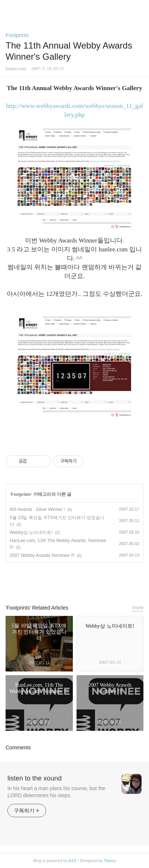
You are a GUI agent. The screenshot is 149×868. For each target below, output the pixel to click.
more (138, 608)
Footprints (17, 35)
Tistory (110, 861)
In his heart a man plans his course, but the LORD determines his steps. (56, 792)
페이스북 (58, 580)
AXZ (73, 861)
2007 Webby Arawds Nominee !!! (42, 555)
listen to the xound (35, 778)
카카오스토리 (75, 580)
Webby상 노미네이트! (31, 532)
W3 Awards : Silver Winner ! (37, 509)
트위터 (91, 580)
